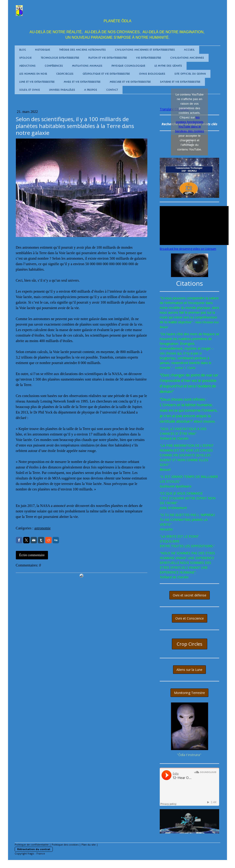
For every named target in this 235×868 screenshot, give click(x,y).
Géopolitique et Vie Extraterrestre (106, 74)
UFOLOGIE (25, 58)
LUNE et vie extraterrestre (37, 82)
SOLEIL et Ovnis (30, 90)
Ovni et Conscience (190, 618)
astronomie (42, 528)
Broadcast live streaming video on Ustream (188, 249)
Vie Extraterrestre (149, 58)
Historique (43, 50)
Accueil (189, 50)
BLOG (23, 50)
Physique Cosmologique (128, 66)
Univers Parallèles (62, 90)
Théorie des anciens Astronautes (83, 50)
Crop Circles (190, 644)
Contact (112, 90)
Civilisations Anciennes (187, 58)
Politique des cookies (65, 845)
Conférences (54, 66)
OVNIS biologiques (152, 74)
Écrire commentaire (32, 555)
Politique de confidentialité (32, 845)
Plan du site (89, 845)
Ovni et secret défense (190, 595)
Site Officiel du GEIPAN (190, 74)
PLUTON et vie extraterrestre (108, 58)
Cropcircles (65, 74)
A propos (91, 90)
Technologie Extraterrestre (60, 58)
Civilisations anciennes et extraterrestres (145, 50)
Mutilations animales (87, 66)
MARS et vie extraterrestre (82, 82)
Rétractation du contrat (34, 849)
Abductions (27, 66)
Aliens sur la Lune (189, 670)
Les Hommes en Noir (33, 74)
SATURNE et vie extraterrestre (180, 82)
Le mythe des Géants (168, 66)
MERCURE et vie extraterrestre (130, 82)
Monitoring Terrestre (189, 693)
